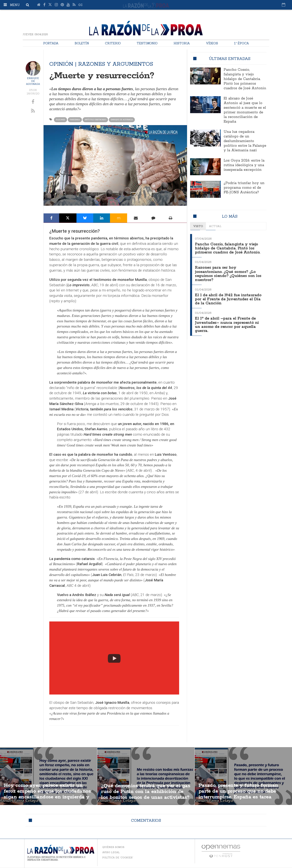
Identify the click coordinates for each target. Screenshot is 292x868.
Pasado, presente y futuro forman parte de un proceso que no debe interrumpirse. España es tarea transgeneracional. (241, 794)
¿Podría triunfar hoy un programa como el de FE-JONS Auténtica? (244, 188)
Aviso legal (111, 852)
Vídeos (212, 43)
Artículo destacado (95, 120)
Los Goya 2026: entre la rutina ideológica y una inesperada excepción (244, 165)
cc (81, 5)
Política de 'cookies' (118, 857)
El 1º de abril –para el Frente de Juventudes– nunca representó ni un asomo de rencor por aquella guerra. (227, 322)
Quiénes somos (113, 847)
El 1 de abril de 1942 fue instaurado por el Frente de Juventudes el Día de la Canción (229, 298)
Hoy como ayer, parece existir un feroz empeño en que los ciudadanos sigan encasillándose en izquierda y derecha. (46, 794)
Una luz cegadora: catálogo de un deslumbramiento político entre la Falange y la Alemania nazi (245, 141)
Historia (182, 43)
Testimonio (147, 43)
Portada (51, 43)
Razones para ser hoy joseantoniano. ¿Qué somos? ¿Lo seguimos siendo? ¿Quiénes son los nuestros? (229, 273)
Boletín (82, 43)
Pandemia (75, 120)
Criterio (113, 43)
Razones (60, 120)
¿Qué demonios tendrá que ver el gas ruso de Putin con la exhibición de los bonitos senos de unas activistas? (145, 794)
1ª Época (242, 43)
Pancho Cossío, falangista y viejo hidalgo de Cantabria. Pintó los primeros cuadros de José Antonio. (245, 79)
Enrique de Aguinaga (33, 81)
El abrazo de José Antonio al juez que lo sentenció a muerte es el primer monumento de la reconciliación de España (245, 110)
